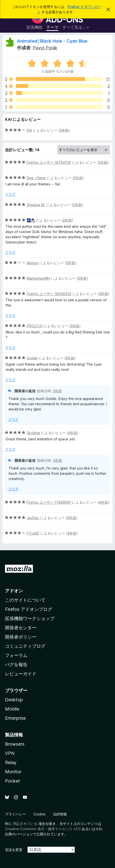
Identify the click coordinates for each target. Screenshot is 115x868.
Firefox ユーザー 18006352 (49, 294)
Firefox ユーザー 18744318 (49, 162)
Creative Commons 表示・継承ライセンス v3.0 (43, 829)
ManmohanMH (38, 278)
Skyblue (33, 433)
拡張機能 (34, 27)
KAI (29, 130)
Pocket (12, 781)
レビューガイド (21, 674)
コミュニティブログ (25, 646)
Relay (11, 762)
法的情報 (60, 814)
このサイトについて (25, 600)
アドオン (14, 591)
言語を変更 (14, 850)
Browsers (15, 744)
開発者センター (21, 628)
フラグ (10, 194)
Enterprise (15, 718)
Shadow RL (36, 205)
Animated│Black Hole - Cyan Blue (52, 41)
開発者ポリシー (21, 637)
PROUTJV (35, 326)
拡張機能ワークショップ (30, 618)
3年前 (64, 130)
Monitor (13, 772)
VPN (10, 753)
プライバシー (15, 814)
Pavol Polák (45, 48)
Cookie (39, 814)
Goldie (32, 358)
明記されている (25, 824)
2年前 (103, 162)
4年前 (72, 433)
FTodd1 (33, 533)
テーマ (52, 27)
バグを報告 (16, 665)
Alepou (33, 263)
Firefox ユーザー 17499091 (49, 502)
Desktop (14, 700)
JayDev (33, 518)
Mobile (12, 709)
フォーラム (16, 655)
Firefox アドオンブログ (29, 609)
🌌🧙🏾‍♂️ (31, 220)
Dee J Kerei (36, 178)
